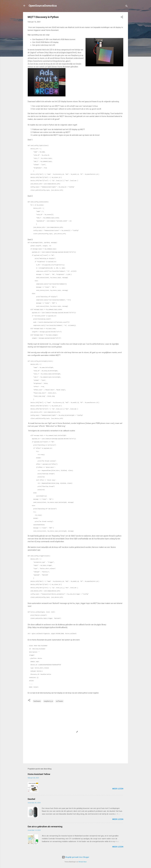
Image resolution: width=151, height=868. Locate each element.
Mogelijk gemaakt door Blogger (76, 857)
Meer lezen (118, 789)
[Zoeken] (127, 6)
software (59, 701)
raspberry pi (48, 701)
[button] (122, 17)
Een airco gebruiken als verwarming (45, 827)
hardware (37, 701)
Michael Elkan (83, 862)
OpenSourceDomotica (43, 6)
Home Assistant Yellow (39, 774)
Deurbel (31, 799)
